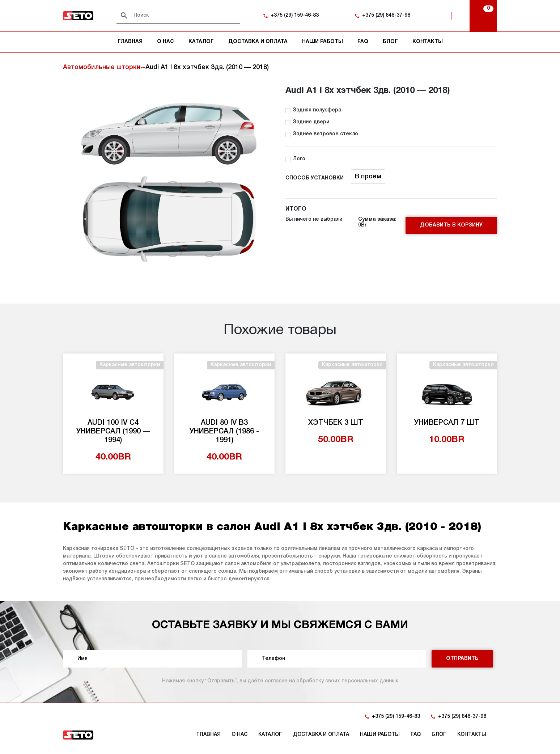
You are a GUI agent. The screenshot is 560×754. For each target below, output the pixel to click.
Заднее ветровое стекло (325, 134)
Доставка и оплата (258, 42)
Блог (390, 42)
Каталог (201, 42)
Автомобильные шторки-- (104, 67)
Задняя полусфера (317, 110)
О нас (166, 42)
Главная (130, 42)
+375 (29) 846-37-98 (386, 15)
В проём (368, 177)
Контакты (428, 42)
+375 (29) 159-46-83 (295, 15)
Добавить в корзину (451, 225)
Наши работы (323, 42)
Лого (299, 159)
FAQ (363, 42)
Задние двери (311, 122)
